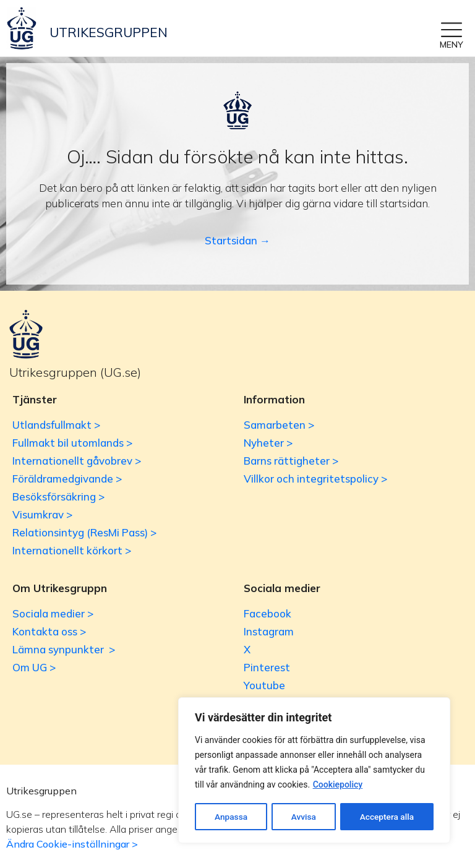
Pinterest (267, 667)
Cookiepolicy (338, 786)
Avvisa (303, 817)
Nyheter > (268, 443)
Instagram (269, 631)
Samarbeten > (279, 425)
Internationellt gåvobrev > (77, 461)
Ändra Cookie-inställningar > (72, 844)
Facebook (267, 613)
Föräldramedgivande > (67, 479)
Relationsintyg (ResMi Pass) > (84, 532)
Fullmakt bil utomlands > (72, 443)
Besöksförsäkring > (58, 496)
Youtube (264, 685)
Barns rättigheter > (291, 461)
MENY (451, 45)
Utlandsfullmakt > (56, 425)
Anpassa (231, 817)
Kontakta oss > (49, 631)
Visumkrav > (42, 514)
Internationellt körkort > (72, 550)
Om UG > (34, 667)
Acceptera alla (387, 817)
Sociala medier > (53, 613)
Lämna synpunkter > (64, 649)
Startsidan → (237, 240)
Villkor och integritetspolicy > (315, 479)
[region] (314, 771)
